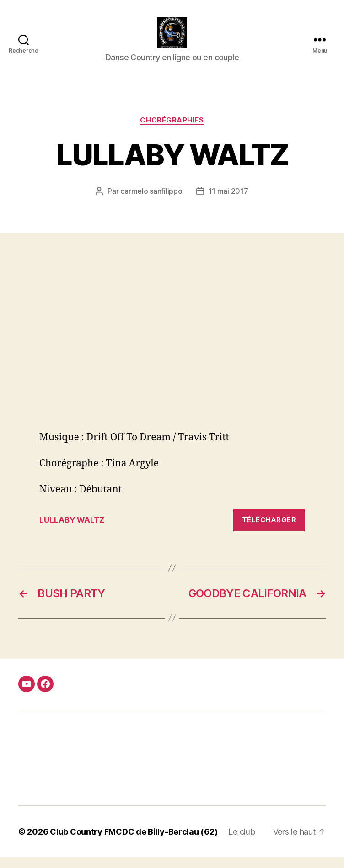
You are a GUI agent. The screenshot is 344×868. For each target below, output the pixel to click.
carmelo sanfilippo (151, 202)
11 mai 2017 (228, 202)
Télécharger (269, 531)
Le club (242, 842)
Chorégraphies (172, 131)
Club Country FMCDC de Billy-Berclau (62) (134, 842)
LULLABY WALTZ (72, 530)
